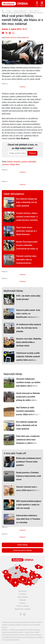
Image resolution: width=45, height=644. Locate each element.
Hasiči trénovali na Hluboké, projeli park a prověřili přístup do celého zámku (28, 397)
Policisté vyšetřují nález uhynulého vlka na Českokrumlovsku (26, 260)
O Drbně (22, 594)
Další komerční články (22, 550)
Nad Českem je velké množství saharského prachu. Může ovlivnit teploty (29, 411)
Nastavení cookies (22, 609)
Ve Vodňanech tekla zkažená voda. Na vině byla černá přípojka (29, 328)
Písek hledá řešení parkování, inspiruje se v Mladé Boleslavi (27, 231)
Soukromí (23, 591)
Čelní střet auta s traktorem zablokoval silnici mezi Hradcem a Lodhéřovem (28, 440)
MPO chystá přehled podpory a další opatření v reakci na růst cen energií (29, 505)
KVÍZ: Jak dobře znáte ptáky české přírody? (28, 298)
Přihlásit (32, 153)
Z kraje (8, 11)
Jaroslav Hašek (8, 165)
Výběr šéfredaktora (14, 194)
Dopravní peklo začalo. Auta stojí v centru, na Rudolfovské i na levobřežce (28, 314)
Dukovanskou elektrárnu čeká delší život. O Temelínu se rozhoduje (28, 519)
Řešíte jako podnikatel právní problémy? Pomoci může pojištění (29, 462)
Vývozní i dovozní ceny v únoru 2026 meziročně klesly (29, 489)
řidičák (10, 162)
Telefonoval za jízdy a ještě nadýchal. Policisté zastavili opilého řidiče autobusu (28, 357)
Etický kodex (23, 597)
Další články (23, 545)
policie (24, 162)
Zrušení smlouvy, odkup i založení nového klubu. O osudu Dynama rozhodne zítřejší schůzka (27, 218)
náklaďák (32, 162)
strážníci (17, 162)
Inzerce (23, 603)
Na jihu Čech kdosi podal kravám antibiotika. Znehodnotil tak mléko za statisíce (27, 247)
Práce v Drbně (23, 606)
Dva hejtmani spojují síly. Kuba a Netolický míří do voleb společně (27, 202)
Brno (18, 165)
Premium (23, 87)
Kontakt (22, 600)
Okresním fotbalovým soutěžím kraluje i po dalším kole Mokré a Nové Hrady (28, 382)
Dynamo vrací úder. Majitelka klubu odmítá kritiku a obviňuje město (29, 342)
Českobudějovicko (20, 11)
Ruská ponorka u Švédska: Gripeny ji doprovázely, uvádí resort (29, 476)
